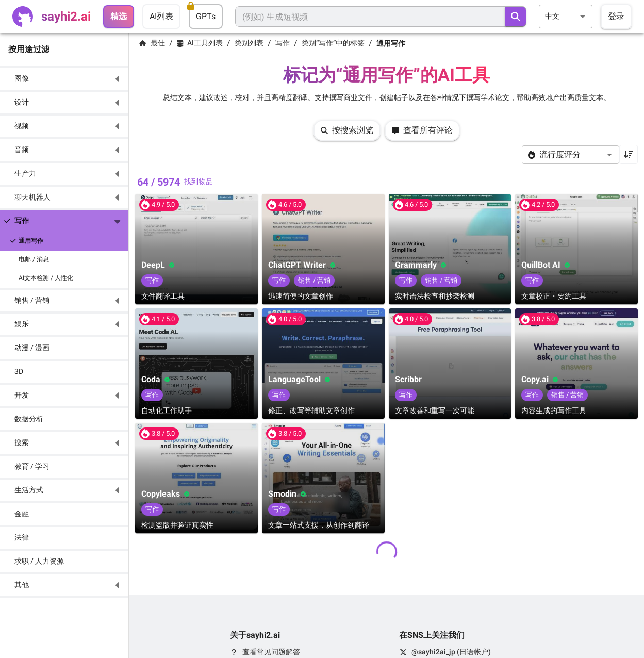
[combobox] (566, 16)
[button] (64, 79)
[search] (516, 17)
